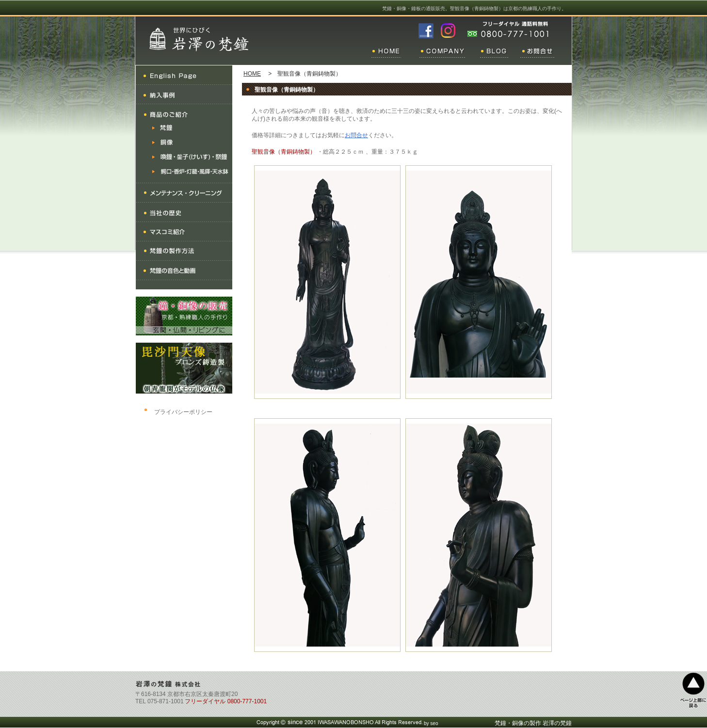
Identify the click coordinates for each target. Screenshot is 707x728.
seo (434, 723)
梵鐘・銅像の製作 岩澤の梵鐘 (533, 723)
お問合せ (356, 135)
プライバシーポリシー (183, 412)
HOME (252, 74)
